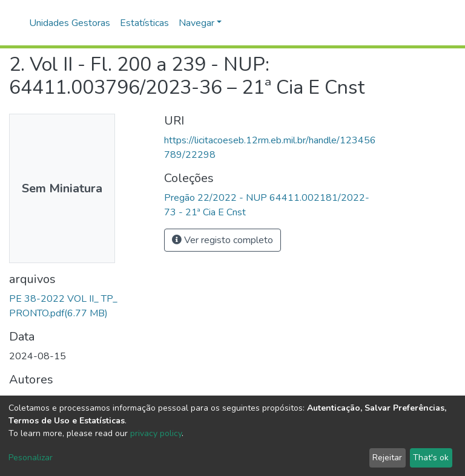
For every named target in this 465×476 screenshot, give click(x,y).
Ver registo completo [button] (223, 240)
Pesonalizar (31, 458)
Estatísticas (144, 23)
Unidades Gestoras (70, 23)
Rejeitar (387, 458)
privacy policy (156, 433)
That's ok (431, 458)
